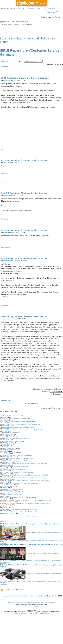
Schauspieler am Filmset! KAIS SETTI (12, 489)
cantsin (4, 488)
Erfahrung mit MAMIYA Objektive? (11, 433)
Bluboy (4, 417)
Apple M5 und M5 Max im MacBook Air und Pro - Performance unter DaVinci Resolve (25, 481)
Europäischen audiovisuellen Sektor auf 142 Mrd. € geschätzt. (19, 498)
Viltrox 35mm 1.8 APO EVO (9, 486)
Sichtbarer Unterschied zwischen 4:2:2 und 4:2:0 (15, 469)
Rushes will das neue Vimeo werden (11, 495)
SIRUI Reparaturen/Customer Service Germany (25, 78)
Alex (2, 149)
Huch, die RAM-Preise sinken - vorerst (12, 416)
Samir (4, 468)
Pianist (4, 451)
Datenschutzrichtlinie (49, 603)
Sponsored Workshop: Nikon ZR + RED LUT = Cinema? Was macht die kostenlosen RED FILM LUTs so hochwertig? (31, 545)
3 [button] (31, 517)
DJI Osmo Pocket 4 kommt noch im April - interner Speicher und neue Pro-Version (24, 464)
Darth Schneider (6, 247)
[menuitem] (13, 8)
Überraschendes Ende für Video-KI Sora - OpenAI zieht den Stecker (20, 512)
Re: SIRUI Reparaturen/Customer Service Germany (24, 160)
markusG (5, 508)
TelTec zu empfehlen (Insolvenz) (10, 450)
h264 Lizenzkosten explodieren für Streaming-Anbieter (16, 455)
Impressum (11, 603)
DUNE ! (3, 506)
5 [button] (36, 517)
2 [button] (28, 517)
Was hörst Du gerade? (7, 444)
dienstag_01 (4, 219)
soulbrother (6, 426)
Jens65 (4, 474)
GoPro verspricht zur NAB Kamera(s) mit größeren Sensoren (18, 421)
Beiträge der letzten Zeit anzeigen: (48, 389)
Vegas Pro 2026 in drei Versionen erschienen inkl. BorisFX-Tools (19, 509)
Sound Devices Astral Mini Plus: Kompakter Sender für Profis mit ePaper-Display (24, 478)
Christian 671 (6, 443)
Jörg (4, 460)
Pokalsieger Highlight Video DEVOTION (12, 441)
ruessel (4, 454)
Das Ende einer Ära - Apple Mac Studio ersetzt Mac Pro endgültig (20, 484)
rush (4, 482)
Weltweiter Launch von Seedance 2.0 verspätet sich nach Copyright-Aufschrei (23, 430)
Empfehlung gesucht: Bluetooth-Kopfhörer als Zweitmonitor (18, 427)
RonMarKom (6, 434)
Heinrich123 (6, 462)
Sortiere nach (53, 392)
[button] (39, 517)
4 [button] (33, 517)
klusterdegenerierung (8, 448)
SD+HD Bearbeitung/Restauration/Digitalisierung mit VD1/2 (18, 472)
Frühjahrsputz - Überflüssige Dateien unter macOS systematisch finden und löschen (25, 475)
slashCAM (51, 8)
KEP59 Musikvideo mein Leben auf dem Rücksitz (15, 461)
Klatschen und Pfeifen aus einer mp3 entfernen (14, 467)
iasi (3, 423)
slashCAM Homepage (22, 603)
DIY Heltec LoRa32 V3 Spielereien (11, 453)
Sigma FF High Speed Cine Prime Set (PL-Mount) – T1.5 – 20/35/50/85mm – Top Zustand (26, 500)
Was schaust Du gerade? (8, 436)
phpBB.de (36, 607)
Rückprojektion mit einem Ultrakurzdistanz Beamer (15, 438)
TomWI (4, 476)
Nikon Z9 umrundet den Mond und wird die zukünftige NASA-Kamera (21, 424)
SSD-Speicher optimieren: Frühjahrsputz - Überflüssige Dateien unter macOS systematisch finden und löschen (31, 525)
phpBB (25, 605)
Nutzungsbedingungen (35, 603)
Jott (3, 471)
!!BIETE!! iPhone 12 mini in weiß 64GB (12, 447)
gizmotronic (4, 67)
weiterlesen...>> (5, 543)
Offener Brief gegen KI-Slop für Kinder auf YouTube (15, 419)
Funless (5, 465)
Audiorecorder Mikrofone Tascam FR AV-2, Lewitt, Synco (17, 458)
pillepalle (3, 182)
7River (4, 445)
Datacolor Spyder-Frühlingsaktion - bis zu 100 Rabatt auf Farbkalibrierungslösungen (25, 503)
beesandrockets (7, 502)
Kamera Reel (5, 173)
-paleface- (5, 420)
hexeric (4, 493)
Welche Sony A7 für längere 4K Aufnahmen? (14, 492)
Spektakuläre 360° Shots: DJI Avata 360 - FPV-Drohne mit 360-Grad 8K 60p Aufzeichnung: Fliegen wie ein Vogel (31, 566)
